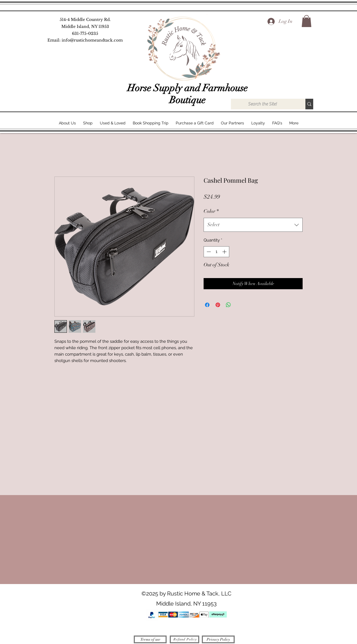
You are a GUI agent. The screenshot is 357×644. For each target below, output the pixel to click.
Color (211, 211)
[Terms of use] (150, 639)
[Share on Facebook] (207, 305)
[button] (307, 21)
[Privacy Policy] (218, 639)
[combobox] (253, 225)
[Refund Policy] (184, 639)
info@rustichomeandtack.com (92, 40)
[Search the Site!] (262, 104)
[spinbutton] (217, 252)
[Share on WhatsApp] (228, 305)
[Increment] (225, 252)
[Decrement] (208, 252)
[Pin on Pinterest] (218, 305)
